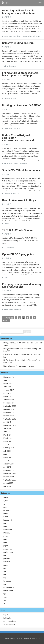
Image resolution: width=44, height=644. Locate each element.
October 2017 (9, 390)
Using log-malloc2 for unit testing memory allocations (19, 12)
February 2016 (9, 409)
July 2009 (7, 486)
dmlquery (7, 510)
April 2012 (7, 445)
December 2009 (9, 470)
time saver (12, 66)
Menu (40, 3)
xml (5, 600)
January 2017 (9, 400)
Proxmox (7, 562)
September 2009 (10, 480)
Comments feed (10, 621)
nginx (5, 543)
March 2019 (8, 384)
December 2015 (9, 413)
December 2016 (9, 403)
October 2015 (9, 416)
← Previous (8, 318)
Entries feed (8, 618)
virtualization (8, 591)
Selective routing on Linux (18, 43)
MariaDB (7, 533)
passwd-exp (8, 549)
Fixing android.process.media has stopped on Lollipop (20, 74)
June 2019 (7, 380)
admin (6, 66)
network (6, 539)
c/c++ (6, 36)
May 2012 (7, 441)
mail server (8, 530)
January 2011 (9, 464)
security (17, 163)
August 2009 (8, 483)
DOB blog (6, 3)
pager (6, 546)
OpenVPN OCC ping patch (18, 254)
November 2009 (9, 474)
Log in (6, 615)
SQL (5, 578)
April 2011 (7, 461)
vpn (5, 594)
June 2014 (7, 432)
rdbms (11, 310)
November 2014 (9, 425)
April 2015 (7, 422)
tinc (5, 584)
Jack (20, 638)
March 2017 (8, 396)
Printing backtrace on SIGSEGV (21, 105)
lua (5, 523)
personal (7, 559)
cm (5, 504)
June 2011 (7, 454)
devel (10, 36)
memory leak (28, 36)
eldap (5, 514)
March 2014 (8, 435)
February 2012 (9, 448)
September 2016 (10, 406)
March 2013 (8, 438)
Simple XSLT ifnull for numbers (21, 170)
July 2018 (7, 387)
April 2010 (7, 467)
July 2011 (7, 451)
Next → (6, 321)
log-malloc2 (17, 36)
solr (5, 571)
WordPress (36, 638)
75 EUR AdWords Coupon (18, 230)
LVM (5, 526)
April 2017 (7, 393)
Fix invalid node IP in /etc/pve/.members (19, 366)
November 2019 (9, 377)
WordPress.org (9, 624)
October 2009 (9, 477)
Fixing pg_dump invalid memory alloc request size (22, 285)
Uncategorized (9, 247)
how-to (6, 99)
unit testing (36, 36)
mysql (6, 536)
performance (8, 552)
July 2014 (7, 429)
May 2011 (7, 457)
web (5, 597)
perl (5, 555)
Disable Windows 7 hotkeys (19, 200)
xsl (18, 193)
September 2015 (10, 419)
